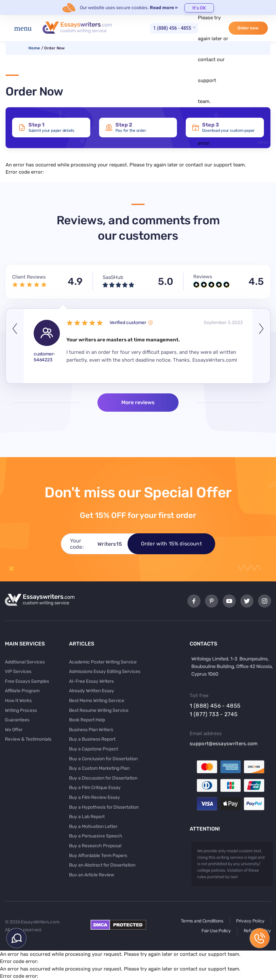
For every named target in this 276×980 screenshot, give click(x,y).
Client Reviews (29, 277)
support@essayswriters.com (224, 744)
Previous (15, 346)
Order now (248, 28)
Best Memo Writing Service (97, 701)
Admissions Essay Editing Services (105, 671)
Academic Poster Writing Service (103, 662)
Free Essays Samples (27, 681)
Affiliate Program (22, 691)
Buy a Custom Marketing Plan (99, 768)
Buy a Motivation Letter (93, 826)
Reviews (203, 277)
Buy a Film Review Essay (95, 797)
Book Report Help (87, 720)
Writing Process (21, 710)
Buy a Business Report (92, 739)
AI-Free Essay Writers (91, 681)
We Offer (14, 730)
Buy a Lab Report (87, 817)
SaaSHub (113, 277)
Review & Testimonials (28, 739)
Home (34, 48)
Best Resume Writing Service (99, 710)
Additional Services (25, 662)
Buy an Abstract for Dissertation (102, 865)
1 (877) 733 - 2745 (214, 714)
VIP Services (18, 671)
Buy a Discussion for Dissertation (103, 778)
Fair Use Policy (216, 931)
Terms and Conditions (202, 921)
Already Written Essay (92, 691)
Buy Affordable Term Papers (98, 856)
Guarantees (17, 720)
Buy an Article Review (92, 875)
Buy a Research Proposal (95, 846)
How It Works (18, 701)
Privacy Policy (250, 921)
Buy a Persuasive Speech (96, 836)
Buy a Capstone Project (94, 749)
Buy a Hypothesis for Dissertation (104, 807)
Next (261, 346)
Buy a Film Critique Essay (95, 788)
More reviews (138, 402)
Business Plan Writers (91, 730)
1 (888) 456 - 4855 (172, 28)
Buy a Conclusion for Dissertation (103, 759)
